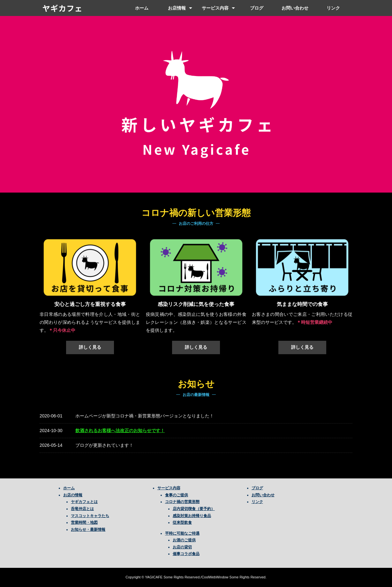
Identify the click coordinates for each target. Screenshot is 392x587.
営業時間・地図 (84, 522)
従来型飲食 (182, 522)
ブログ (257, 8)
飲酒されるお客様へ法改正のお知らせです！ (120, 431)
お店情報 (177, 8)
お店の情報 (73, 495)
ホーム (142, 8)
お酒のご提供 (184, 540)
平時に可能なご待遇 (182, 533)
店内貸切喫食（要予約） (194, 509)
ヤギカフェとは (84, 502)
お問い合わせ (295, 8)
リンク (333, 8)
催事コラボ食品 (186, 554)
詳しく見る (90, 347)
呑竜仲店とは (82, 509)
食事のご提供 (177, 495)
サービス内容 (215, 8)
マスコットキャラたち (90, 516)
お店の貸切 (182, 547)
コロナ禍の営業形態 (182, 502)
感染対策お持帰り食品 (192, 516)
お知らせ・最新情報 (88, 530)
